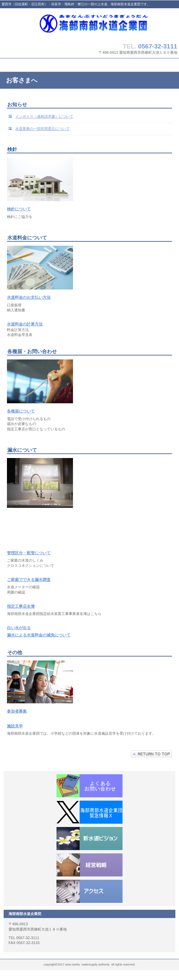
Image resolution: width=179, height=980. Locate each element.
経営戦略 (89, 865)
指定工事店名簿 (21, 606)
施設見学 (15, 726)
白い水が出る (19, 628)
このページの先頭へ (151, 754)
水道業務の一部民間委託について (42, 129)
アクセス (89, 891)
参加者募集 (17, 711)
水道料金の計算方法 (25, 324)
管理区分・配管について (29, 553)
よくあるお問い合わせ (89, 786)
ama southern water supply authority (89, 24)
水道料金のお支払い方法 (29, 297)
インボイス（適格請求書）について (44, 116)
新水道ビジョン (89, 839)
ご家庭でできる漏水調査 (29, 580)
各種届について (21, 411)
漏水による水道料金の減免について (39, 635)
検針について (19, 209)
